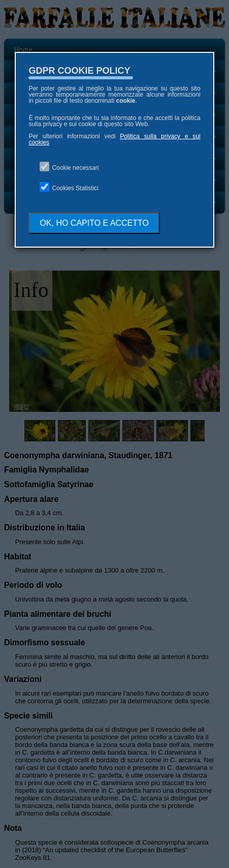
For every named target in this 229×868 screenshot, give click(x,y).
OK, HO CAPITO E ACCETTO (94, 223)
